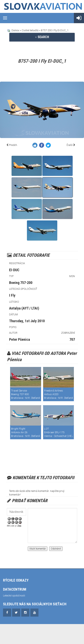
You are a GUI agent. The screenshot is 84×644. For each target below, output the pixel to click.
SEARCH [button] (42, 37)
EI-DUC (14, 270)
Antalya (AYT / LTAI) (24, 308)
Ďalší (70, 145)
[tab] (42, 37)
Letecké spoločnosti (14, 596)
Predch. (13, 145)
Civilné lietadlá (30, 30)
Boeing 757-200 (21, 283)
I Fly (12, 295)
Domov (15, 30)
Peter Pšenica (20, 339)
